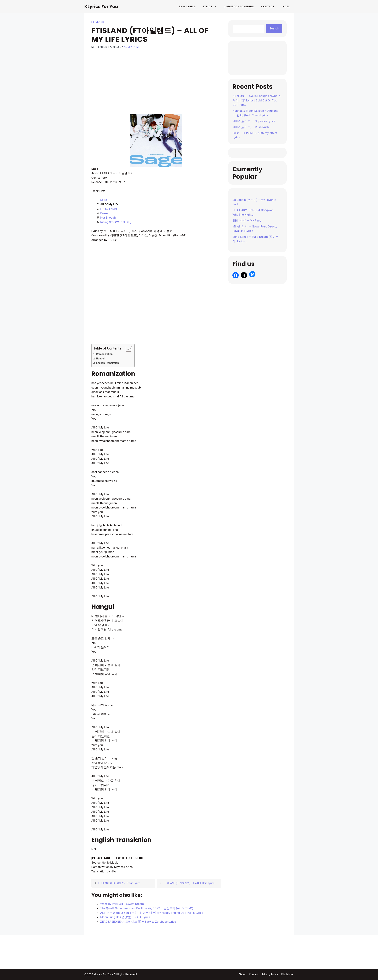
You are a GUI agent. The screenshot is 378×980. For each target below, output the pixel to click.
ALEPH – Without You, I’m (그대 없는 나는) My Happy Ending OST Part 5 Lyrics (152, 913)
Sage (104, 200)
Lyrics (212, 7)
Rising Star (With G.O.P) (116, 222)
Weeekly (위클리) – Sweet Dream (122, 904)
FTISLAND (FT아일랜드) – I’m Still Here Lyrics (189, 883)
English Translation (107, 363)
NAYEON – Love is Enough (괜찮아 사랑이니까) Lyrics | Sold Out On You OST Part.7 (257, 100)
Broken (105, 213)
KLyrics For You (101, 7)
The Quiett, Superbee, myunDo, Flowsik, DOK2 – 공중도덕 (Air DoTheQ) (147, 908)
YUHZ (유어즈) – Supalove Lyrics (254, 121)
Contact (268, 6)
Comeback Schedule (239, 6)
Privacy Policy (270, 974)
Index (286, 6)
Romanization (104, 354)
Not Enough (108, 218)
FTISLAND (98, 22)
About (242, 974)
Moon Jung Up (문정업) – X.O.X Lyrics (125, 917)
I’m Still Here (109, 209)
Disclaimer (287, 974)
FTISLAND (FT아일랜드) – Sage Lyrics (119, 883)
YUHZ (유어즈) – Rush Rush (251, 127)
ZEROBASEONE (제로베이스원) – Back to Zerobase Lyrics (138, 922)
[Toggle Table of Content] (127, 349)
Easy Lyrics (187, 6)
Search (274, 28)
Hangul (100, 359)
